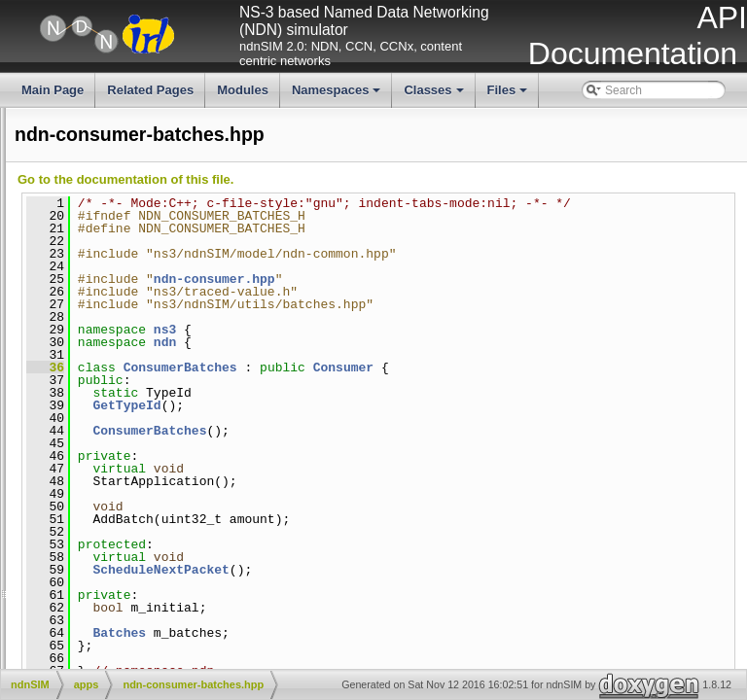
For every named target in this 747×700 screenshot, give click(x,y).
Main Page (53, 90)
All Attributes (38, 134)
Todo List (29, 199)
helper (93, 594)
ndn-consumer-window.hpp (75, 463)
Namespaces (338, 95)
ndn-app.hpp (38, 364)
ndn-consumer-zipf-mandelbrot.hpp (97, 495)
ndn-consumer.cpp (141, 511)
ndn (457, 355)
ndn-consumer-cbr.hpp (64, 430)
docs (89, 577)
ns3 (457, 342)
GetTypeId (418, 418)
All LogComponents (57, 167)
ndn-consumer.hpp (54, 528)
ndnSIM (81, 315)
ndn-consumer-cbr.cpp (150, 413)
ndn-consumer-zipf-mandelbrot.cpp (183, 478)
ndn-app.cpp (125, 347)
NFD (89, 643)
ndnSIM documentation (66, 118)
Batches (411, 646)
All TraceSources (50, 183)
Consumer (635, 380)
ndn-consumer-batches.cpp (163, 380)
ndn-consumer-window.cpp (162, 446)
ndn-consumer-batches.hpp (77, 397)
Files (509, 95)
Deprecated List (47, 216)
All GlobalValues (48, 151)
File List (66, 298)
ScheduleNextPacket (452, 582)
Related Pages (150, 90)
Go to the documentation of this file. (417, 179)
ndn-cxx (97, 627)
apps (89, 331)
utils (87, 659)
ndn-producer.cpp (138, 544)
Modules (243, 90)
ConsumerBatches (472, 380)
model (93, 611)
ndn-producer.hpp (52, 561)
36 (337, 380)
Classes (435, 95)
